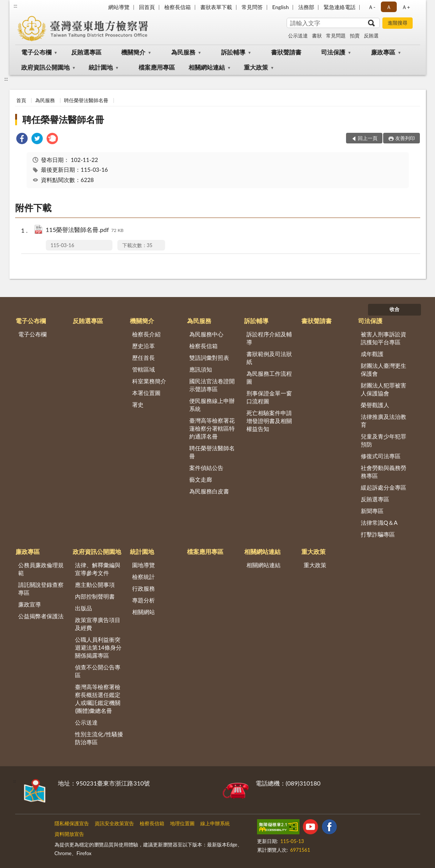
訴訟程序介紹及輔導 (269, 338)
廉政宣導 (30, 604)
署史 (138, 404)
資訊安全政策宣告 (114, 823)
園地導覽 (143, 565)
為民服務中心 (206, 334)
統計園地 (101, 67)
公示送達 (298, 36)
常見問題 (336, 36)
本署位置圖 (146, 393)
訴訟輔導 (233, 52)
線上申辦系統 (215, 823)
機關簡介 (133, 52)
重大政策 (256, 67)
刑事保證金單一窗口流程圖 (269, 397)
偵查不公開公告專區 (98, 671)
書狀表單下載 (216, 7)
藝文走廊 (201, 479)
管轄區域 (143, 369)
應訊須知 (201, 369)
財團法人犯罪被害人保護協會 (384, 389)
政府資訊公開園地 (45, 67)
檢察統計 (143, 577)
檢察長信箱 (178, 7)
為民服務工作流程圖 (269, 377)
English (281, 7)
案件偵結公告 (206, 468)
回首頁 (147, 7)
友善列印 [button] (405, 138)
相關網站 (143, 612)
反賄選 (371, 36)
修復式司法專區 (381, 456)
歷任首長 (143, 358)
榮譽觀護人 (375, 405)
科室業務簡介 (149, 381)
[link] (22, 139)
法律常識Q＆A (379, 523)
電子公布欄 (36, 52)
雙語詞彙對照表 (209, 358)
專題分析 (143, 600)
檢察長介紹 (146, 334)
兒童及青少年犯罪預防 (384, 440)
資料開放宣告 (69, 834)
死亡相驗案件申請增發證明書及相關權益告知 (269, 421)
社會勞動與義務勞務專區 (384, 472)
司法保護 (333, 52)
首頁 (21, 100)
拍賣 (355, 36)
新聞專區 (372, 511)
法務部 (306, 7)
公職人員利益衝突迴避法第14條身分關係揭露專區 (98, 647)
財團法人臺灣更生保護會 (384, 369)
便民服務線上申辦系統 (212, 405)
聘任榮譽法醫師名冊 (86, 100)
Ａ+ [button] (406, 7)
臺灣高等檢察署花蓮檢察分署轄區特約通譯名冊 (212, 428)
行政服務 (143, 588)
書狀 (317, 36)
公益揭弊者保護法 (41, 616)
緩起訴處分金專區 (384, 487)
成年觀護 (372, 354)
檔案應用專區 (157, 67)
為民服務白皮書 (209, 491)
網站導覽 (119, 7)
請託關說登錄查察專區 (41, 589)
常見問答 (252, 7)
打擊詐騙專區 (378, 534)
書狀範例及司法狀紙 (269, 358)
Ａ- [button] (372, 7)
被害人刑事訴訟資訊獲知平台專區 (384, 338)
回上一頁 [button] (368, 138)
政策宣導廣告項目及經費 (98, 624)
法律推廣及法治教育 (384, 421)
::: (16, 6)
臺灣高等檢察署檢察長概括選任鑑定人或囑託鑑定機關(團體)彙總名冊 (98, 699)
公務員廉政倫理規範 (41, 569)
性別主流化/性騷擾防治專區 (99, 738)
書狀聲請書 (286, 52)
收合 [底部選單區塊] (394, 309)
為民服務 (183, 52)
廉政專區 (383, 52)
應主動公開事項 (95, 585)
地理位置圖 (182, 823)
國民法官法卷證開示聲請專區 (212, 385)
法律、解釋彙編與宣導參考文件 (98, 569)
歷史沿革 (143, 346)
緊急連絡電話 (340, 7)
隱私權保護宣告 (72, 823)
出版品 (83, 608)
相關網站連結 (207, 67)
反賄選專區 (86, 52)
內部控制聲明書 (95, 596)
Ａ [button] (389, 7)
